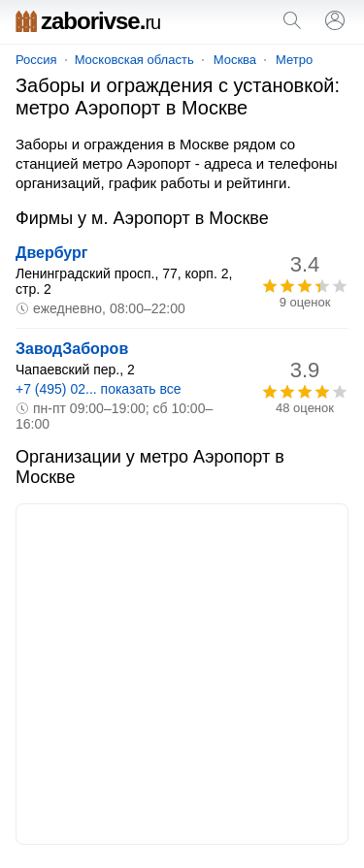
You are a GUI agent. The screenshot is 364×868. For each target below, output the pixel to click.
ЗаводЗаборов (72, 349)
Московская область (134, 60)
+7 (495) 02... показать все (99, 389)
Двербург (52, 253)
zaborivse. (88, 21)
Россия (36, 60)
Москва (235, 60)
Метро (294, 60)
